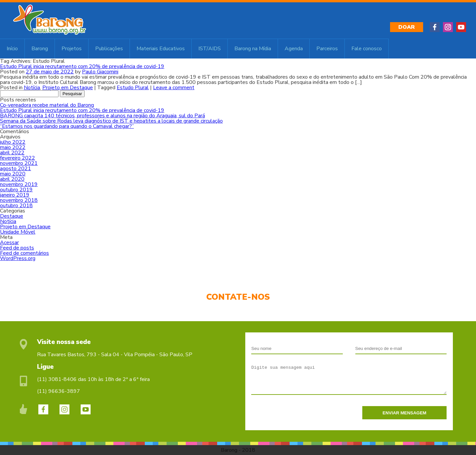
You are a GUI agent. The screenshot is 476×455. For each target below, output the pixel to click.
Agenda (294, 49)
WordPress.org (18, 258)
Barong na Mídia (253, 49)
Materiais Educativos (161, 49)
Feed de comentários (24, 253)
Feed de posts (17, 248)
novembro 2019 (19, 184)
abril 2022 (12, 153)
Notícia (32, 88)
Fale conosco (367, 49)
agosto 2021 (16, 169)
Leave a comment (174, 88)
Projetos (72, 49)
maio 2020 (13, 174)
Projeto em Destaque (68, 88)
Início (12, 49)
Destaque (12, 216)
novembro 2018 (19, 200)
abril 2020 (12, 179)
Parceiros (327, 49)
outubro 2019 (16, 190)
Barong (40, 49)
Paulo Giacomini (100, 72)
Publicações (109, 49)
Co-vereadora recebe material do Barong (47, 105)
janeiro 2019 (15, 195)
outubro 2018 (16, 206)
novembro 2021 (19, 163)
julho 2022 (13, 142)
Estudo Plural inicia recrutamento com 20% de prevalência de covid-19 (82, 66)
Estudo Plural (133, 88)
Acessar (9, 243)
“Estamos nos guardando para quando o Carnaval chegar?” (67, 126)
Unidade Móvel (18, 232)
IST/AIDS (210, 49)
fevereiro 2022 (18, 158)
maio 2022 (13, 147)
